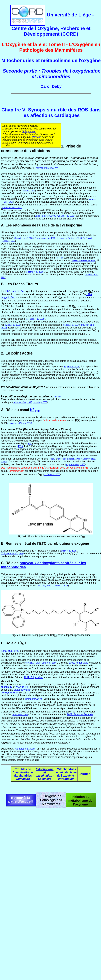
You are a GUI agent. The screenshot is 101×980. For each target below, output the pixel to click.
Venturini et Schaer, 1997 (47, 168)
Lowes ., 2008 (60, 586)
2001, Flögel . (33, 677)
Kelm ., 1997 (32, 663)
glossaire (37, 137)
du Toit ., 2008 (52, 474)
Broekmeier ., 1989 (45, 238)
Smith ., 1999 (69, 551)
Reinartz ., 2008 (33, 699)
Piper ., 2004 (72, 367)
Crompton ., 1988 (24, 238)
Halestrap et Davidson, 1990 (69, 238)
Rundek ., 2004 (70, 325)
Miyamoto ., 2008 (75, 464)
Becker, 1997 (29, 191)
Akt (30, 444)
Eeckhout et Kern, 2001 (45, 216)
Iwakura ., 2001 (66, 216)
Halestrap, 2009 (40, 402)
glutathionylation (23, 690)
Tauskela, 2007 (44, 586)
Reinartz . (25, 749)
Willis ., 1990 (13, 325)
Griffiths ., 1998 (35, 272)
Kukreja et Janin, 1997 (12, 208)
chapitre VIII (22, 687)
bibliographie (29, 131)
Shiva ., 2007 (20, 715)
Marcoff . (88, 325)
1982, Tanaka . (15, 291)
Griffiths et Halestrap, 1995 (83, 261)
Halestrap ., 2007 (22, 402)
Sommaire (23, 779)
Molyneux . (9, 554)
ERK (21, 446)
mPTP (57, 397)
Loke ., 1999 (49, 663)
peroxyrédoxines (10, 693)
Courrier (84, 774)
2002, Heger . (78, 663)
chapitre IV (7, 687)
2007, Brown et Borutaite (80, 714)
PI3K (52, 459)
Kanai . (7, 651)
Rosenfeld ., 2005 (34, 319)
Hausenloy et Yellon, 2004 (68, 459)
